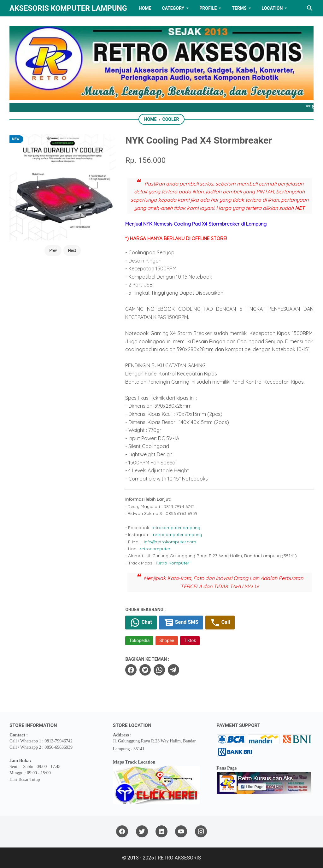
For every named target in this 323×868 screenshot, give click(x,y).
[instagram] (201, 832)
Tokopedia (139, 641)
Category (173, 8)
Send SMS (181, 623)
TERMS (239, 8)
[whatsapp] (159, 670)
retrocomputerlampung (178, 534)
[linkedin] (161, 832)
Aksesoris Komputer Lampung (68, 8)
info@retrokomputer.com (170, 542)
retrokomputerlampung (176, 528)
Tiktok (190, 641)
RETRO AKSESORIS (179, 858)
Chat (141, 623)
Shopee (167, 641)
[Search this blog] (310, 8)
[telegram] (173, 670)
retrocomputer (155, 549)
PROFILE (208, 8)
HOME (145, 8)
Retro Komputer (173, 563)
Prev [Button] (53, 251)
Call (220, 623)
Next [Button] (72, 251)
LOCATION (272, 8)
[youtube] (181, 832)
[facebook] (131, 670)
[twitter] (145, 670)
